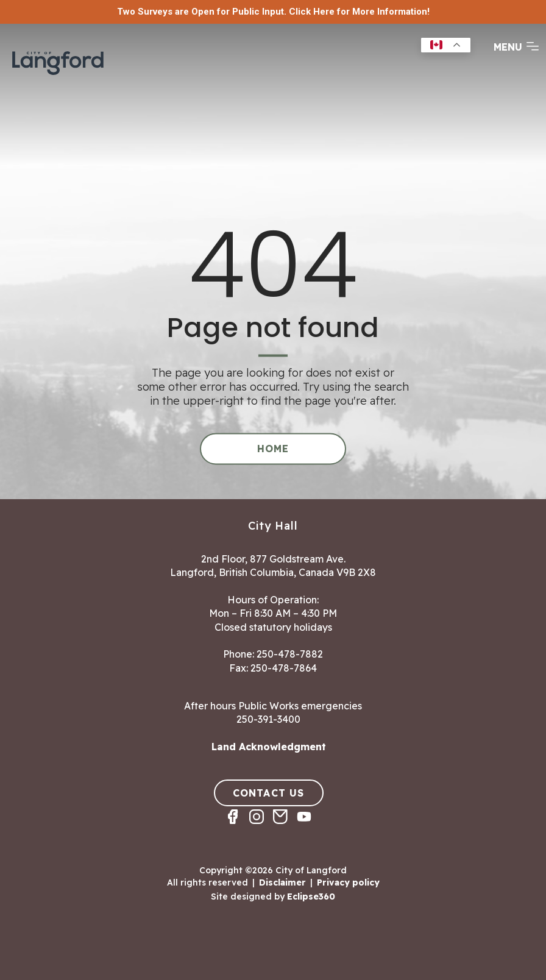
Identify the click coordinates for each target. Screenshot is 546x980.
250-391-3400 (268, 719)
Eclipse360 (311, 896)
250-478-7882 (290, 654)
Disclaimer (282, 882)
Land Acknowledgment (269, 747)
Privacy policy (348, 882)
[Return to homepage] (58, 62)
